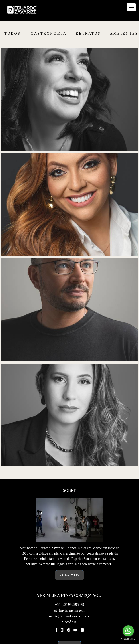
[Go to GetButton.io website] (128, 639)
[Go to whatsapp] (128, 631)
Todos (13, 34)
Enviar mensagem (72, 610)
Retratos (88, 34)
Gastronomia (49, 34)
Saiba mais (69, 575)
